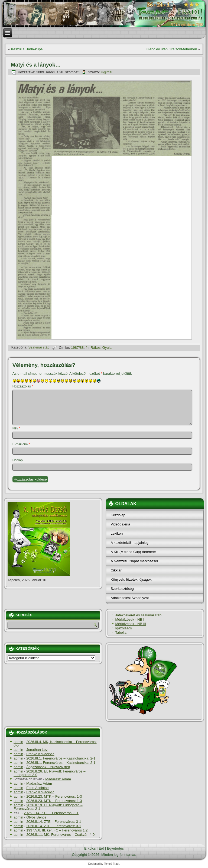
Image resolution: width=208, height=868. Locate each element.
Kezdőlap (118, 515)
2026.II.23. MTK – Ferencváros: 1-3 (54, 796)
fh (87, 348)
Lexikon (117, 533)
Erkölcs (90, 848)
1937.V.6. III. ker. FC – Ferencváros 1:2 (57, 830)
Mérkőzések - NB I (130, 619)
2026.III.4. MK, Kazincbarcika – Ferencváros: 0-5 (55, 744)
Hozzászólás (23, 386)
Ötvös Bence (36, 817)
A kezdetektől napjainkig (129, 543)
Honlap (18, 460)
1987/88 (77, 348)
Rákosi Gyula (101, 348)
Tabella (121, 632)
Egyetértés (115, 848)
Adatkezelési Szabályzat (130, 598)
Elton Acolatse (37, 788)
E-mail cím (21, 444)
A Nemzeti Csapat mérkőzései (134, 561)
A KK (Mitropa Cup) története (133, 552)
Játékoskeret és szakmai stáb (138, 615)
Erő (101, 848)
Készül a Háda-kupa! (27, 49)
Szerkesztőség (122, 589)
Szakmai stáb (39, 348)
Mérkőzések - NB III (131, 624)
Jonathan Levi (37, 750)
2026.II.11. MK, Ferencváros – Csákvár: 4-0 (60, 835)
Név (16, 428)
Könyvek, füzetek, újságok (131, 579)
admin (18, 742)
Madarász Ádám (58, 779)
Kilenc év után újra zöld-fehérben (171, 49)
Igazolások (123, 628)
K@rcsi (106, 72)
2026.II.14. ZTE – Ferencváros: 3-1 (51, 813)
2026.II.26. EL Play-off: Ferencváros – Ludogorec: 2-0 (49, 773)
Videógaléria (120, 524)
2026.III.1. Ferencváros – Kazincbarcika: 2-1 (61, 758)
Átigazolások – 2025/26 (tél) (48, 767)
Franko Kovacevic (40, 754)
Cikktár (116, 570)
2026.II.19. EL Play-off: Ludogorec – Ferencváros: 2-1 (48, 807)
